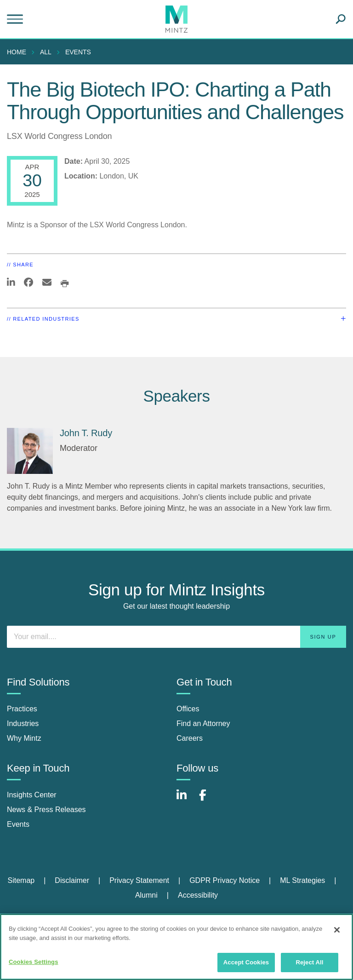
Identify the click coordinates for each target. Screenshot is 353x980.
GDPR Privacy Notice (225, 880)
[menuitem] (19, 52)
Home (17, 52)
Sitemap (21, 880)
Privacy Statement (139, 880)
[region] (176, 947)
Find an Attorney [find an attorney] (203, 723)
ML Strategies (302, 880)
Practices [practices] (22, 709)
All (46, 52)
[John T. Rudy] (30, 451)
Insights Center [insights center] (32, 795)
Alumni (146, 895)
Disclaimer (72, 880)
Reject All (309, 962)
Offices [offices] (188, 709)
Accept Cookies (246, 962)
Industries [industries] (23, 723)
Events (78, 52)
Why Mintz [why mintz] (24, 738)
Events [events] (18, 824)
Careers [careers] (190, 738)
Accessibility (198, 895)
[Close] (337, 930)
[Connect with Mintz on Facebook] (208, 800)
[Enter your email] (176, 637)
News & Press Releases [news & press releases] (46, 810)
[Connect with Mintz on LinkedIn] (186, 800)
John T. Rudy (86, 433)
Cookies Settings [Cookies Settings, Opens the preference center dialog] (34, 962)
